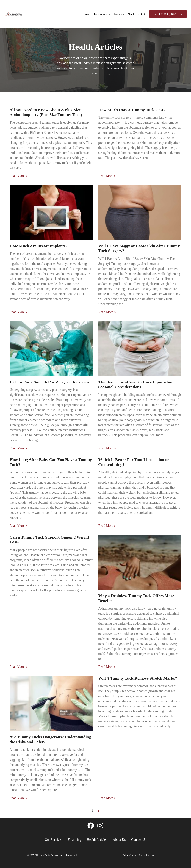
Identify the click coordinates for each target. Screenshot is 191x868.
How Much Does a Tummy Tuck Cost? (132, 110)
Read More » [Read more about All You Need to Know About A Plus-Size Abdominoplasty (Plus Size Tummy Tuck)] (18, 176)
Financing (119, 14)
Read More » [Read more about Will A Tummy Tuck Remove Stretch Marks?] (107, 798)
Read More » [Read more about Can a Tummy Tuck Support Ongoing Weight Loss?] (18, 667)
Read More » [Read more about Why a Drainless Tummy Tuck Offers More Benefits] (107, 667)
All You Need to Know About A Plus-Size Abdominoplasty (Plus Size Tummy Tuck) (46, 112)
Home (87, 14)
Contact (141, 14)
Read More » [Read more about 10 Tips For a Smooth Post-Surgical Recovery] (18, 448)
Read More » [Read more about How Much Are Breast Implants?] (18, 312)
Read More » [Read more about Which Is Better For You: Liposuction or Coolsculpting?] (107, 526)
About (131, 14)
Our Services (102, 14)
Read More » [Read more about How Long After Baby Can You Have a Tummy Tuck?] (18, 526)
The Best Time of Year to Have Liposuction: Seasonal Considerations (137, 384)
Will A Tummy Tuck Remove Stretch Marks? (138, 678)
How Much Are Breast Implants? (39, 246)
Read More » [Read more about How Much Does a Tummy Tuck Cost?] (107, 176)
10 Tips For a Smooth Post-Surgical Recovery (49, 382)
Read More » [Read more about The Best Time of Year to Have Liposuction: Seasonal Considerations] (107, 448)
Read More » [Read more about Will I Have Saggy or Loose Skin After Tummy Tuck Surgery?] (107, 312)
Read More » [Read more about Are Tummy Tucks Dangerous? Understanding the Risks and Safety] (18, 798)
